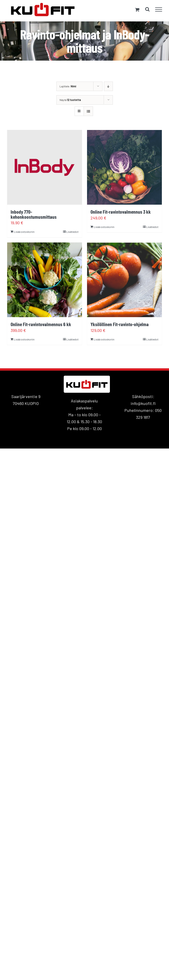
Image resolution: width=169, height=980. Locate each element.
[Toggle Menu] (159, 9)
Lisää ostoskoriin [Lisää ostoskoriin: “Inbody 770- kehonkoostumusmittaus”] (24, 232)
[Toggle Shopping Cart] (137, 10)
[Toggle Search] (147, 9)
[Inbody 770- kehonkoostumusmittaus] (45, 167)
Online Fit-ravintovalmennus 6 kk (41, 324)
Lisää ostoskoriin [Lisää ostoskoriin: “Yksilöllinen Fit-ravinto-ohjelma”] (104, 339)
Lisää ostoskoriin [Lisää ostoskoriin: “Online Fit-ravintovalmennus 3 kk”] (104, 227)
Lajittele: (68, 86)
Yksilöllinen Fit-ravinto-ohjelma (120, 324)
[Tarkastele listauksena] (88, 111)
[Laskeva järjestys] (108, 86)
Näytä (70, 100)
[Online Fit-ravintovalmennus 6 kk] (45, 280)
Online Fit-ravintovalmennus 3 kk (121, 212)
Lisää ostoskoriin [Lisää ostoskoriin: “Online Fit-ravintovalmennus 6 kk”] (24, 339)
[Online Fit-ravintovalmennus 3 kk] (124, 167)
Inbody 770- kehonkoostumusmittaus (34, 214)
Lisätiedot (72, 232)
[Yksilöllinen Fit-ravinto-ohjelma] (124, 280)
